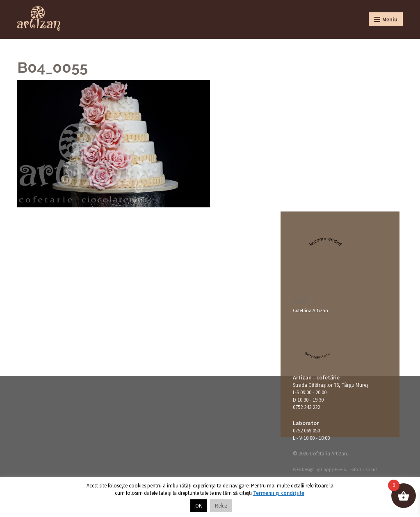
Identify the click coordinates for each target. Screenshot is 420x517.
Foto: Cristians (363, 469)
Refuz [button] (221, 506)
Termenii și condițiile (279, 493)
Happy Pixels (333, 469)
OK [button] (199, 506)
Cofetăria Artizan (310, 310)
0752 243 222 (306, 407)
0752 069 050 (306, 431)
